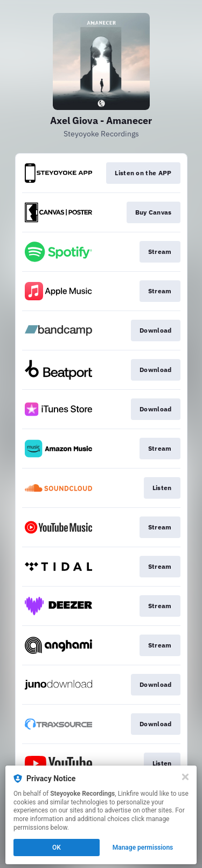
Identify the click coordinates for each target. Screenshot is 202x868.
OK (57, 848)
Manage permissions (143, 848)
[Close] (185, 777)
